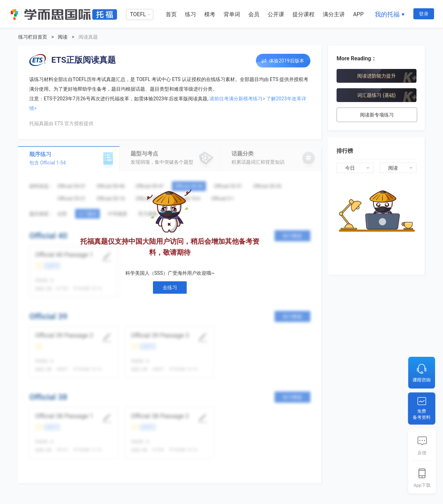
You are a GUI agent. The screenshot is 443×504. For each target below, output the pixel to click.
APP (358, 14)
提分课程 (303, 14)
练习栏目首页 (33, 37)
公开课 (276, 14)
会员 (254, 14)
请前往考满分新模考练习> (237, 99)
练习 (190, 14)
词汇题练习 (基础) (376, 95)
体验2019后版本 (286, 61)
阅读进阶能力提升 (377, 76)
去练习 (170, 288)
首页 (171, 14)
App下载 (422, 485)
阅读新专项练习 (377, 115)
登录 (424, 14)
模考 (210, 14)
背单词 (232, 14)
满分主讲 (334, 14)
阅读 (63, 37)
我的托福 (387, 14)
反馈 (422, 453)
